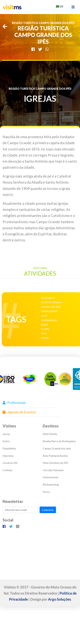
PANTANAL (50, 434)
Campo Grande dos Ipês (57, 448)
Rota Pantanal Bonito (55, 456)
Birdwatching (51, 484)
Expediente (9, 448)
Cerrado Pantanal (53, 470)
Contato (8, 470)
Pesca (46, 492)
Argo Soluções (60, 599)
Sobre (6, 441)
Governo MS (10, 463)
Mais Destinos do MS (55, 463)
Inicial (6, 434)
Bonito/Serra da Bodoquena (59, 441)
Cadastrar (48, 510)
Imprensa (8, 456)
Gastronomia (50, 477)
